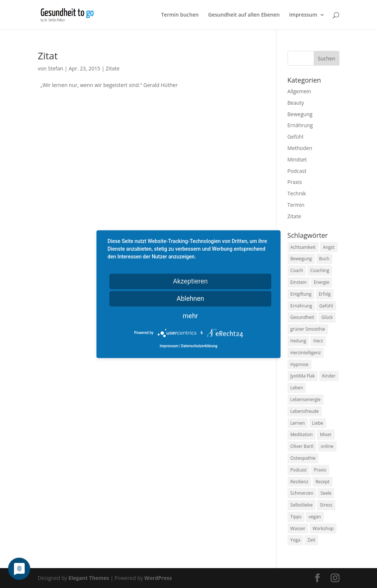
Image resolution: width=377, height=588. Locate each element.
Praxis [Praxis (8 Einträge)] (320, 470)
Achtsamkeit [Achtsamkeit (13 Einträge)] (303, 247)
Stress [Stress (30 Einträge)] (326, 505)
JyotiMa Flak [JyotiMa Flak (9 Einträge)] (303, 376)
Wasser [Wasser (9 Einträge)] (298, 528)
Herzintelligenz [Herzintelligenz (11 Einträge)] (306, 353)
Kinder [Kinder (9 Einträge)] (329, 376)
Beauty (296, 103)
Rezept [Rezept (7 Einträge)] (323, 482)
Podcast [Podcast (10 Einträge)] (299, 470)
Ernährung (300, 125)
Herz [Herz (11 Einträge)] (318, 341)
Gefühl (295, 137)
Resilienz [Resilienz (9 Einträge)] (300, 482)
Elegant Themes (89, 578)
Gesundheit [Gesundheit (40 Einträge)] (302, 317)
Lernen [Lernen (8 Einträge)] (298, 423)
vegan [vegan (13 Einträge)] (315, 517)
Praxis (295, 182)
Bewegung (300, 114)
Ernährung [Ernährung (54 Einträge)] (301, 306)
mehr (190, 316)
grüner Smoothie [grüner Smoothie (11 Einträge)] (308, 329)
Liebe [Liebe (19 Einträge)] (318, 423)
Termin (296, 205)
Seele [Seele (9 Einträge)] (326, 493)
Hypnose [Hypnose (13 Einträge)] (300, 364)
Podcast (297, 171)
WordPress (158, 578)
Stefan (56, 68)
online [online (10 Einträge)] (327, 446)
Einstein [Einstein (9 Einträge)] (299, 282)
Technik (297, 193)
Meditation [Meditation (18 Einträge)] (302, 434)
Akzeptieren (191, 281)
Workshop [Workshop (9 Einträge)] (323, 528)
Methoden (300, 148)
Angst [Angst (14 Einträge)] (329, 247)
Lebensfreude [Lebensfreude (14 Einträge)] (305, 411)
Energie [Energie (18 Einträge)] (321, 282)
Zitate (112, 68)
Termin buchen (180, 15)
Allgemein (299, 91)
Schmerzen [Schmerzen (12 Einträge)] (302, 493)
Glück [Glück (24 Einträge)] (327, 317)
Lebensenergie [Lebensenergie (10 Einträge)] (306, 399)
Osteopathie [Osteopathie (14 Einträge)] (303, 458)
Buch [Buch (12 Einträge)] (324, 259)
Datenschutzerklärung (199, 346)
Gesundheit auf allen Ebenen (244, 15)
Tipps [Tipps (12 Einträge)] (296, 517)
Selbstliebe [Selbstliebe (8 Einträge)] (302, 505)
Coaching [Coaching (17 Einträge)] (320, 270)
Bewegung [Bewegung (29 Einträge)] (301, 259)
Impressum (303, 15)
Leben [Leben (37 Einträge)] (297, 388)
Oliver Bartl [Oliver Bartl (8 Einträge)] (302, 446)
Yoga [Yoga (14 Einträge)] (295, 540)
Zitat (47, 56)
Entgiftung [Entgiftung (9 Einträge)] (301, 294)
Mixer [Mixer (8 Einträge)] (326, 434)
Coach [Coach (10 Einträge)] (297, 270)
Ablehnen (190, 298)
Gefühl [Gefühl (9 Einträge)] (326, 306)
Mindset (297, 159)
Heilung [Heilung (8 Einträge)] (298, 341)
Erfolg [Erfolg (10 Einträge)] (325, 294)
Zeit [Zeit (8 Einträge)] (311, 540)
